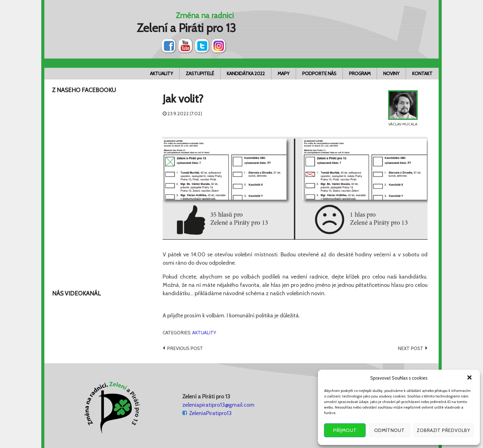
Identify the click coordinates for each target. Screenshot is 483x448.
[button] (470, 378)
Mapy (284, 74)
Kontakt (422, 74)
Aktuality (162, 74)
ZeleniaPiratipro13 (210, 413)
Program (360, 74)
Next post (410, 348)
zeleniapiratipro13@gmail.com (218, 405)
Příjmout (345, 430)
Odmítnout (390, 430)
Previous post (185, 348)
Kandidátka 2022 (246, 74)
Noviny (391, 74)
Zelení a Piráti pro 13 (186, 28)
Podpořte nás (319, 74)
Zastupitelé (200, 74)
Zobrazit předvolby (444, 430)
